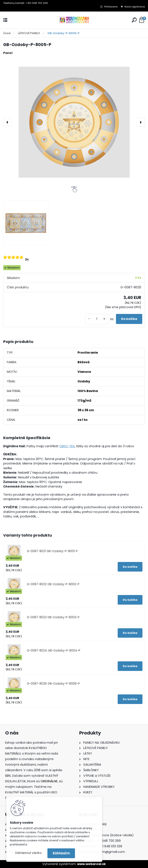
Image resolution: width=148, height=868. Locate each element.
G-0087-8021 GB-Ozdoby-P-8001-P (52, 551)
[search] (134, 20)
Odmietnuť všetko (28, 853)
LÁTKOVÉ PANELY (29, 33)
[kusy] (97, 319)
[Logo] (74, 20)
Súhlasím (61, 853)
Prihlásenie (111, 7)
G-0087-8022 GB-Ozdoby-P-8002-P (53, 584)
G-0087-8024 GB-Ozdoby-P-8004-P (54, 651)
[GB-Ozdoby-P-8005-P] (74, 122)
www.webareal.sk (91, 864)
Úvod (7, 33)
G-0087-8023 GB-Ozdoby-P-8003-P (53, 617)
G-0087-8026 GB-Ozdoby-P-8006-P (53, 684)
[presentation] (7, 122)
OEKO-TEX (67, 446)
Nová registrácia (135, 7)
